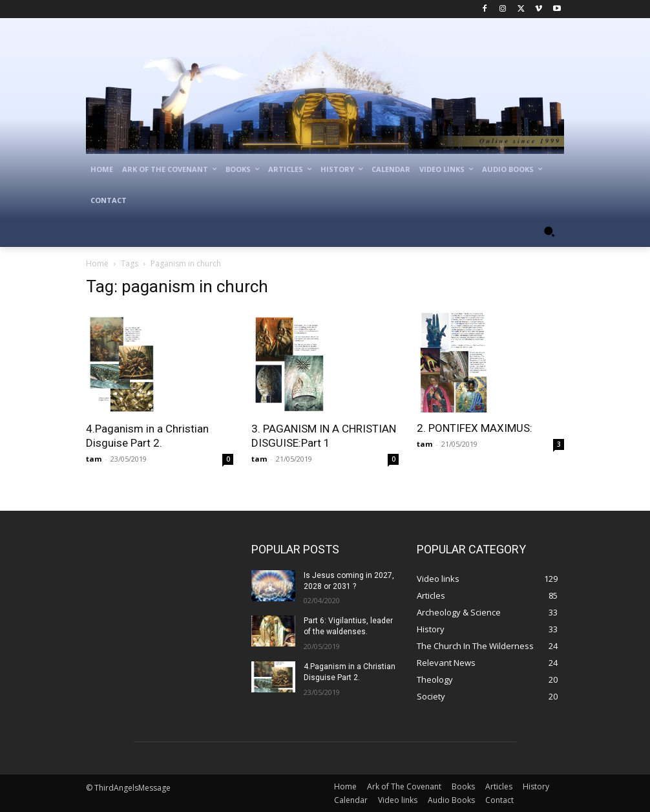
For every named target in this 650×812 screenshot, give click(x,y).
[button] (549, 232)
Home (97, 263)
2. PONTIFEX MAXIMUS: (475, 428)
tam (94, 459)
